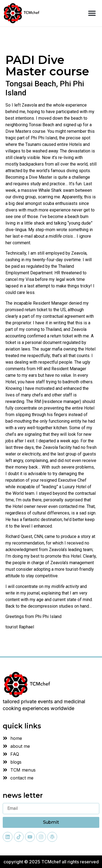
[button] (92, 13)
